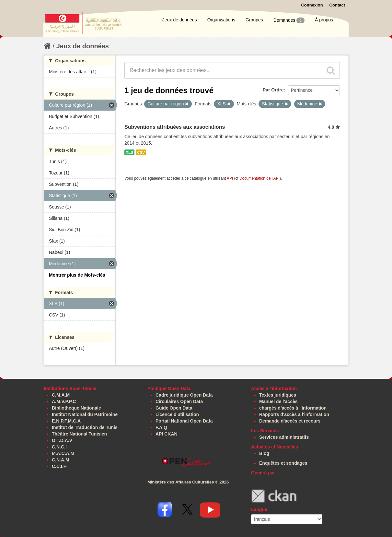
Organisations (221, 20)
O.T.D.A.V (62, 440)
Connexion (312, 5)
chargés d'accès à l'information (293, 408)
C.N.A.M (61, 460)
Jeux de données (180, 20)
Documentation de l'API (259, 178)
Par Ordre (273, 90)
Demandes (289, 20)
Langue (259, 509)
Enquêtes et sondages (283, 463)
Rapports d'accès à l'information (294, 414)
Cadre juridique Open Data (184, 395)
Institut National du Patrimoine (85, 414)
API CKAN (167, 434)
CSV (141, 152)
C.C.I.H (59, 466)
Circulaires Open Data (179, 401)
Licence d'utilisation (177, 414)
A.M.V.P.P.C (64, 401)
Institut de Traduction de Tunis (85, 427)
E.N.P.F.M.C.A (66, 421)
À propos (324, 20)
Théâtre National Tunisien (79, 434)
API (230, 178)
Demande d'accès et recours (290, 421)
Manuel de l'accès (278, 401)
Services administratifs (284, 437)
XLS (129, 152)
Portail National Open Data (184, 421)
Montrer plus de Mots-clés (77, 275)
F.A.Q (161, 427)
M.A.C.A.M (63, 453)
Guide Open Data (174, 408)
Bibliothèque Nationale (76, 408)
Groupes (254, 20)
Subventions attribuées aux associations (175, 127)
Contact (337, 5)
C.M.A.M (61, 395)
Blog (264, 453)
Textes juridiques (278, 395)
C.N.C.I (59, 447)
